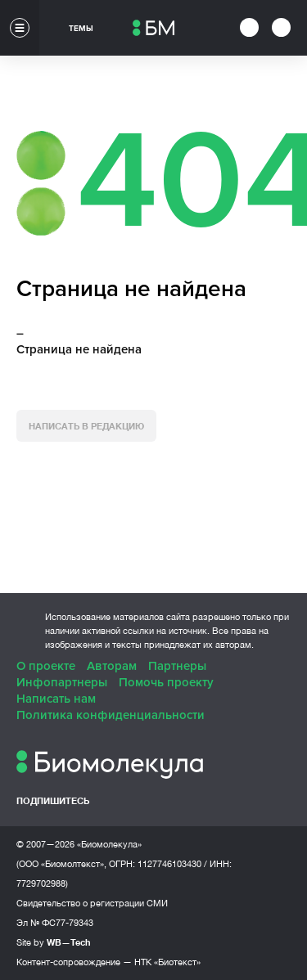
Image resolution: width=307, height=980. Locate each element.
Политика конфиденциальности (111, 715)
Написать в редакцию (86, 426)
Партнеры (177, 666)
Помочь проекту (166, 682)
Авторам (112, 666)
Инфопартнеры (62, 682)
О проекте (46, 666)
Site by (54, 942)
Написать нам (56, 699)
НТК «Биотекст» (167, 962)
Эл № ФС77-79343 (55, 923)
